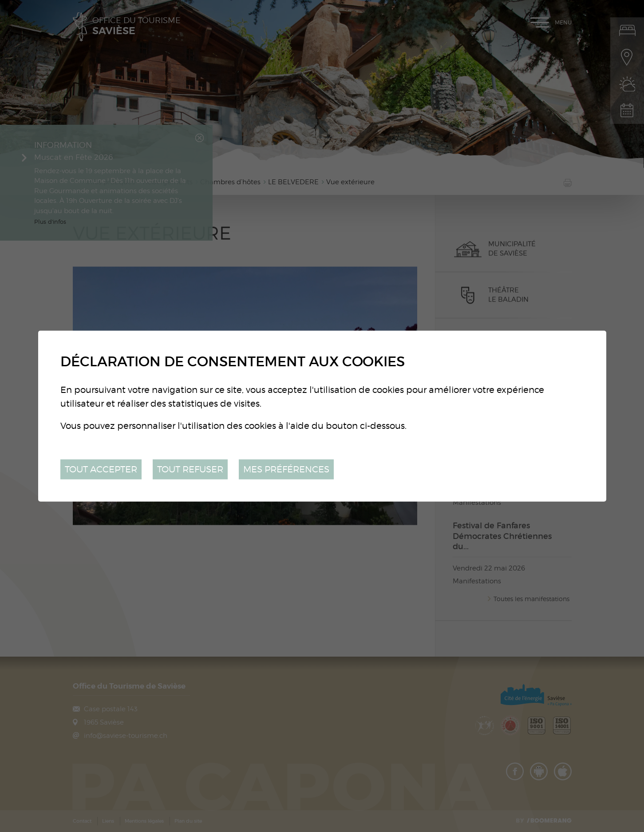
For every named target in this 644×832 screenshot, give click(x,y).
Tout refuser (190, 469)
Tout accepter (101, 469)
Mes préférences (286, 469)
